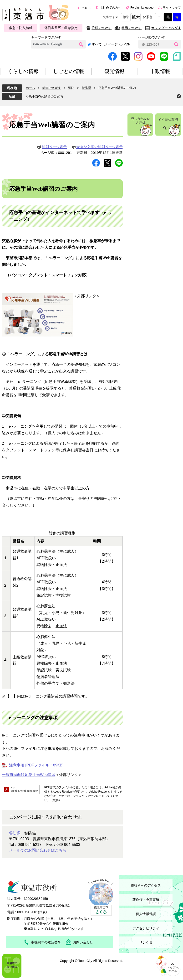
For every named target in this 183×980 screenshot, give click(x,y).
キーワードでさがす (46, 37)
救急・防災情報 (21, 28)
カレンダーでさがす (166, 28)
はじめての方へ (110, 8)
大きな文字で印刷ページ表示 (99, 147)
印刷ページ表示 (54, 147)
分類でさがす (102, 28)
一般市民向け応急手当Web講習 (29, 775)
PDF (127, 44)
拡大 (136, 17)
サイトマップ (172, 8)
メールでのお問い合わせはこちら (38, 850)
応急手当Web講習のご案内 (44, 96)
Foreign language (142, 8)
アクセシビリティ (146, 928)
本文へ (86, 8)
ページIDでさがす (152, 37)
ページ (113, 44)
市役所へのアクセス (146, 885)
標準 (126, 17)
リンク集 (146, 942)
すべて (97, 44)
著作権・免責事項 (146, 900)
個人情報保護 (146, 914)
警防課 (86, 88)
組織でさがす (132, 28)
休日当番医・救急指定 (61, 28)
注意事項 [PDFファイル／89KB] (36, 765)
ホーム (30, 88)
